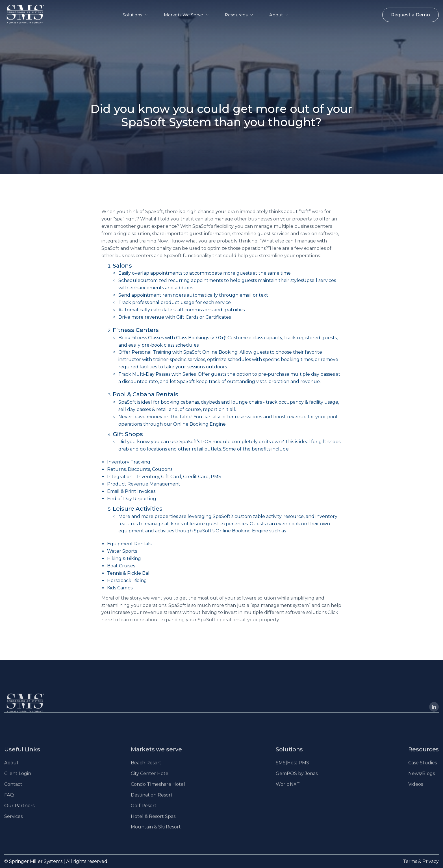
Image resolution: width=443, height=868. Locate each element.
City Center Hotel (150, 779)
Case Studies (423, 768)
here (107, 620)
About (276, 15)
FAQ (9, 800)
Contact (13, 789)
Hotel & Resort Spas (153, 822)
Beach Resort (146, 768)
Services (13, 822)
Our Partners (19, 811)
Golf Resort (144, 811)
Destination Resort (152, 800)
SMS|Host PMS (292, 768)
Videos (416, 789)
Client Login (18, 779)
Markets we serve (156, 755)
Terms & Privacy (421, 861)
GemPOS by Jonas (297, 779)
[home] (20, 14)
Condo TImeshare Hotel (158, 789)
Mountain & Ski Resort (156, 832)
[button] (135, 15)
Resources (236, 15)
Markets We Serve (184, 15)
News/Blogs (422, 779)
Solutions (132, 15)
